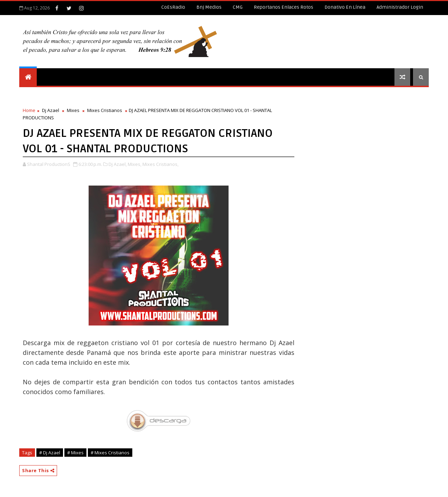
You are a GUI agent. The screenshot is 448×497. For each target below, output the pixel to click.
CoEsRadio (173, 7)
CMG (238, 7)
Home (29, 110)
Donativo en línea (345, 7)
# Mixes (75, 453)
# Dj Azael (50, 453)
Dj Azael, (118, 164)
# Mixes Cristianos (110, 453)
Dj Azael (51, 110)
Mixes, (135, 164)
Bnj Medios (209, 7)
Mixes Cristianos (105, 110)
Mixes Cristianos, (160, 164)
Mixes (73, 110)
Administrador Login (400, 7)
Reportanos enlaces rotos (283, 7)
